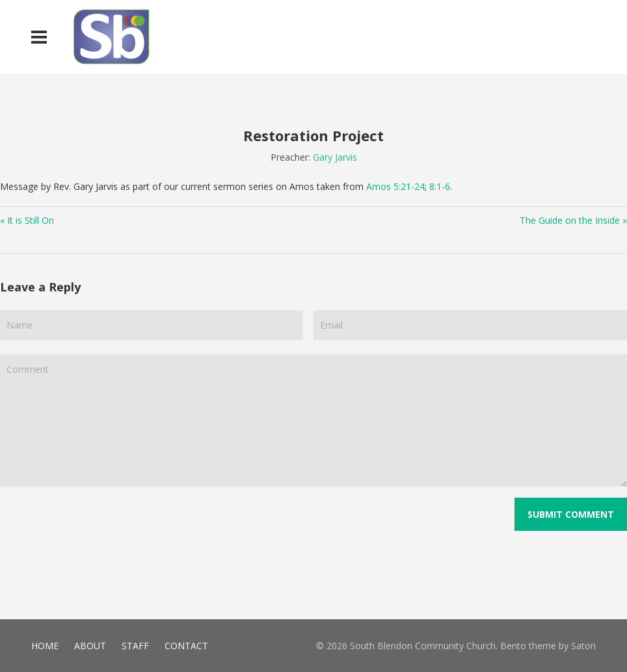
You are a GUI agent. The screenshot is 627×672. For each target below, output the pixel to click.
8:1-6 (440, 186)
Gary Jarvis (335, 157)
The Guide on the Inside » (573, 220)
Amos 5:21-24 (395, 186)
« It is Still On (27, 220)
